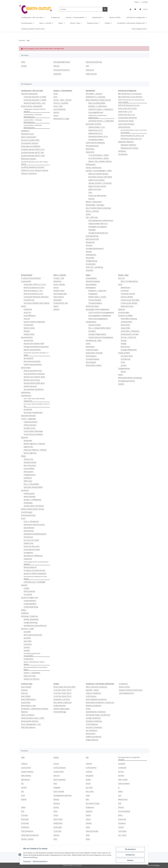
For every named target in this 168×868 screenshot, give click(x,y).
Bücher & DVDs (124, 687)
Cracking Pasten (126, 322)
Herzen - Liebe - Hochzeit (62, 100)
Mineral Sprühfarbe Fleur (33, 371)
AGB (87, 66)
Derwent (121, 775)
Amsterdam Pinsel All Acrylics (34, 524)
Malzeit (24, 799)
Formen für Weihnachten (97, 195)
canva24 (89, 764)
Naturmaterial (59, 297)
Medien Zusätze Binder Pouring (32, 509)
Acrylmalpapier (91, 278)
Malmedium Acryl (27, 134)
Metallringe (90, 149)
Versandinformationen (62, 70)
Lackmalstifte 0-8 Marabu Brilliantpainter (33, 116)
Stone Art (24, 693)
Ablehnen (130, 860)
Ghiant (88, 783)
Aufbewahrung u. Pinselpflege (34, 582)
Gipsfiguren (25, 131)
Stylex (88, 827)
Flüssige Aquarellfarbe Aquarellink (36, 347)
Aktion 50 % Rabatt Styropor (98, 174)
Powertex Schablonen (94, 705)
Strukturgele (28, 503)
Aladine (56, 757)
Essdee (88, 779)
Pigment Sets (28, 447)
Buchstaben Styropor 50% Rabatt (100, 177)
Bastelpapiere (91, 287)
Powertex (24, 690)
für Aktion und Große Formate (34, 570)
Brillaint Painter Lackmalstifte (32, 106)
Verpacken (90, 270)
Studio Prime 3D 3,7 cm (127, 115)
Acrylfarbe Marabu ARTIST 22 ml (33, 149)
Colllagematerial (30, 475)
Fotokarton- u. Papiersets (97, 291)
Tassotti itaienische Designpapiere (101, 337)
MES (87, 799)
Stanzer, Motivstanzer (94, 167)
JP (119, 787)
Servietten (92, 331)
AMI (87, 757)
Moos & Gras (125, 347)
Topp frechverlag (92, 831)
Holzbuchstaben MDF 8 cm (98, 223)
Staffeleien (25, 613)
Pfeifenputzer (91, 164)
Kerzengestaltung (92, 146)
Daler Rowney (26, 775)
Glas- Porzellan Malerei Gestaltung (98, 208)
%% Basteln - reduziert (94, 94)
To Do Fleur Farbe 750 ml (62, 696)
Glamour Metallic (127, 297)
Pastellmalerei (26, 395)
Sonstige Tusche (30, 428)
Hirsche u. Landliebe (61, 103)
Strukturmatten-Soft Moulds (34, 506)
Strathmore (25, 827)
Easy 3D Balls (26, 696)
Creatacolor (122, 768)
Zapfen (56, 306)
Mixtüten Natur (59, 291)
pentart (56, 807)
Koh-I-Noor (90, 791)
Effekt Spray (28, 481)
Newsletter (57, 74)
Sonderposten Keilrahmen (128, 118)
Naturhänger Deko (60, 294)
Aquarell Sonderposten (29, 94)
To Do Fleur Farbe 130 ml (62, 690)
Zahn (55, 839)
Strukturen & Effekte (125, 315)
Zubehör (57, 309)
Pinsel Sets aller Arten (32, 546)
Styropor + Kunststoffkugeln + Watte (99, 171)
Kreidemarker (91, 264)
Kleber (121, 375)
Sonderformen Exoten (126, 121)
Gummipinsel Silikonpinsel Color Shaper (35, 578)
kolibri (120, 791)
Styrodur (91, 199)
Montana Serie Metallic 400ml (34, 377)
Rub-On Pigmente (30, 453)
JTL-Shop (157, 865)
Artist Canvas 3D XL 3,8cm (127, 108)
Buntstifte (27, 638)
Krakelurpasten (29, 493)
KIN (22, 791)
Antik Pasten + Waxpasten (130, 331)
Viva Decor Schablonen (94, 727)
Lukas (88, 795)
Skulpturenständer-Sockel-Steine (131, 690)
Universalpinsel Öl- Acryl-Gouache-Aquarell (36, 563)
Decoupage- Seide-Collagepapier (98, 309)
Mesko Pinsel (123, 799)
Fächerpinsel (28, 537)
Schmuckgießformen (96, 112)
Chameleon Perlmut (128, 294)
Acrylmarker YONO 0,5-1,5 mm (35, 284)
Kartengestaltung (92, 236)
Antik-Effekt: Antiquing (129, 319)
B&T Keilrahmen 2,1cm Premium (130, 94)
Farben (24, 306)
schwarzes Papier (92, 350)
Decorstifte (28, 641)
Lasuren (124, 365)
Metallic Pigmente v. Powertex (34, 444)
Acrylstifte (27, 632)
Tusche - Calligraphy (28, 419)
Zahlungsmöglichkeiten (62, 62)
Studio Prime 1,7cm (125, 111)
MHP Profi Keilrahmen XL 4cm (129, 105)
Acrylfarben (28, 309)
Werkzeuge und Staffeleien (31, 146)
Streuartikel (90, 258)
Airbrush (27, 319)
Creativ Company (27, 771)
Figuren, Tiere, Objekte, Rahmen (100, 161)
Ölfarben (27, 331)
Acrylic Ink (27, 312)
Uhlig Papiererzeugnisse (30, 835)
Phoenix (121, 807)
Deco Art (57, 775)
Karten (88, 343)
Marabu (56, 799)
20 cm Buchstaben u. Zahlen (99, 158)
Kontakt (145, 2)
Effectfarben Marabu (29, 159)
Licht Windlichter (60, 109)
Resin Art (121, 278)
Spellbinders (58, 823)
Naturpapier (90, 347)
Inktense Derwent (30, 425)
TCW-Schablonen (27, 831)
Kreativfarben (29, 325)
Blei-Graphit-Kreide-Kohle (33, 635)
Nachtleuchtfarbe (30, 462)
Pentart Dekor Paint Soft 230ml (64, 687)
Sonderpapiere (91, 356)
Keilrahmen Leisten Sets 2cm (131, 139)
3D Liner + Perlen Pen (128, 337)
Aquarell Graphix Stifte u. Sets (34, 103)
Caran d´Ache (26, 768)
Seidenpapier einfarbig (94, 353)
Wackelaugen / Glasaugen (95, 205)
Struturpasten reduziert (30, 143)
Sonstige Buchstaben (96, 139)
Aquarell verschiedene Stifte (34, 343)
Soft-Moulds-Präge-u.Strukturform (98, 715)
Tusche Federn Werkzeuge (33, 431)
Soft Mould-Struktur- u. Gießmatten (101, 121)
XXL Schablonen (91, 730)
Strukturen (25, 490)
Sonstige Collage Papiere (97, 334)
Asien (55, 97)
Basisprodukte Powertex (30, 721)
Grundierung (125, 359)
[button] (130, 9)
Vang (88, 835)
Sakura (88, 819)
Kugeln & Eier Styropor (97, 180)
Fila (22, 783)
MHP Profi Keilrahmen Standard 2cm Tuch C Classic (131, 101)
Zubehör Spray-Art (30, 386)
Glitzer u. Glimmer (92, 211)
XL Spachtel (28, 594)
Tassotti (121, 827)
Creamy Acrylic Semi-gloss (130, 300)
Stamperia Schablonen (94, 721)
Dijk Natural (25, 779)
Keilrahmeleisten (124, 127)
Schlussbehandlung (28, 515)
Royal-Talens (58, 819)
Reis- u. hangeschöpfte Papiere (100, 328)
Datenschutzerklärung (40, 861)
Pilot (23, 811)
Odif (120, 803)
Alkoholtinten (26, 392)
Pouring (124, 340)
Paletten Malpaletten (31, 619)
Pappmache (90, 152)
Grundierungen (27, 512)
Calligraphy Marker (31, 422)
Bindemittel (28, 440)
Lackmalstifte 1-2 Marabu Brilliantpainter (33, 121)
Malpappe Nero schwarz (130, 148)
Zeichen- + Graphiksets (32, 673)
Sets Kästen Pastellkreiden (33, 412)
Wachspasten (28, 472)
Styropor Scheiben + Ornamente (100, 183)
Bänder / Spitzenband (94, 202)
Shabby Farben (29, 334)
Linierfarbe (125, 291)
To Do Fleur (58, 831)
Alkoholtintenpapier (93, 281)
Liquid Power (26, 702)
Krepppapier (93, 294)
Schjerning (122, 819)
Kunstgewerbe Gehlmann (63, 795)
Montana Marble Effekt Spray (34, 383)
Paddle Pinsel (28, 543)
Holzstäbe (92, 230)
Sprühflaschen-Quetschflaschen (35, 625)
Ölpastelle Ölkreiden (28, 416)
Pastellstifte (28, 409)
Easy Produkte (26, 687)
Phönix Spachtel (29, 591)
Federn (88, 214)
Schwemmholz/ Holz (61, 303)
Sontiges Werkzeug (30, 622)
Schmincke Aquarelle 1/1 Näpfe (35, 100)
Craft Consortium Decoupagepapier (101, 312)
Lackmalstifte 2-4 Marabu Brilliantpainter (33, 126)
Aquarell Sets (28, 340)
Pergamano (90, 807)
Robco (120, 815)
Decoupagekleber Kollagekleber (100, 315)
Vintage (123, 343)
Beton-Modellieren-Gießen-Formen (98, 100)
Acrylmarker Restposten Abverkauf (36, 297)
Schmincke (25, 823)
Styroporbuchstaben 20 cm (98, 136)
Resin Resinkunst (30, 465)
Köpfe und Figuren (28, 715)
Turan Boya (122, 831)
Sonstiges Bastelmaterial (95, 248)
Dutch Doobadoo (59, 779)
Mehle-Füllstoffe (29, 496)
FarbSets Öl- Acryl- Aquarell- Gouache (35, 170)
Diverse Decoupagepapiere (98, 319)
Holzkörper (122, 151)
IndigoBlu (57, 787)
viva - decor (122, 835)
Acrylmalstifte (26, 281)
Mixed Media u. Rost (28, 705)
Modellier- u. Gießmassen (98, 106)
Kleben (24, 610)
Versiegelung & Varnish (127, 381)
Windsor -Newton (27, 839)
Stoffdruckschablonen (94, 737)
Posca (55, 811)
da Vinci (121, 771)
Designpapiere (91, 322)
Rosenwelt (25, 819)
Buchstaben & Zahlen (94, 124)
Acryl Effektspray (30, 315)
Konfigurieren (130, 855)
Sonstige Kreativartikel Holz (98, 233)
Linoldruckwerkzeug (31, 607)
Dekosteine (57, 281)
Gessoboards (123, 154)
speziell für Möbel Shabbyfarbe (35, 573)
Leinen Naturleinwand (126, 124)
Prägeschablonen (92, 740)
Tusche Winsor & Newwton (33, 434)
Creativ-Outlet (58, 771)
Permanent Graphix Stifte (30, 140)
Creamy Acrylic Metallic (129, 303)
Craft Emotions (91, 696)
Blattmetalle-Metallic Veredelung (130, 378)
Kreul (23, 795)
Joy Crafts (89, 787)
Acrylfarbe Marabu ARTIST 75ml (33, 152)
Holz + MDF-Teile (92, 217)
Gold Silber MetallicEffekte (33, 487)
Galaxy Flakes (126, 328)
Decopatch (90, 775)
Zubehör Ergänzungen (61, 709)
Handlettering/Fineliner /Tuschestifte (32, 655)
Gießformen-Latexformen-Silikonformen (98, 117)
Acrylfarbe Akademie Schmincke (33, 167)
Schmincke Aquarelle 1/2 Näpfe (35, 97)
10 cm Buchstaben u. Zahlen (99, 155)
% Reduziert (123, 684)
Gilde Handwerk (124, 783)
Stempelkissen (91, 255)
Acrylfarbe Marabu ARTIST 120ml (33, 156)
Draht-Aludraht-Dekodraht (95, 143)
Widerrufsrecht (91, 74)
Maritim (56, 112)
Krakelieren (28, 478)
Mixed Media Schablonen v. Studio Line (100, 702)
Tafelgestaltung (91, 261)
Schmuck (89, 245)
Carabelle (122, 764)
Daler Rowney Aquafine (32, 361)
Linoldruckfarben (30, 601)
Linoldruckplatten (30, 604)
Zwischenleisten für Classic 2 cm (132, 135)
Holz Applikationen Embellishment (101, 220)
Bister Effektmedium (28, 699)
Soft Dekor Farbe (127, 356)
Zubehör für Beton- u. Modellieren (101, 109)
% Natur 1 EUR (59, 278)
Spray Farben (26, 367)
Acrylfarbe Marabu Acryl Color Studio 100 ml (34, 163)
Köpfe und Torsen (95, 189)
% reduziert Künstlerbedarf (31, 278)
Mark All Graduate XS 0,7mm (34, 287)
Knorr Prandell (59, 791)
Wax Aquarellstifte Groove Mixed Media (35, 668)
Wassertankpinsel (30, 567)
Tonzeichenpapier (95, 300)
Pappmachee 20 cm (95, 133)
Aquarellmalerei (27, 337)
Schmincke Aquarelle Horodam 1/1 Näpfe (36, 354)
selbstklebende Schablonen (96, 712)
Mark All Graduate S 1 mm (33, 291)
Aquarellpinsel (29, 528)
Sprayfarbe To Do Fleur (62, 699)
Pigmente (24, 437)
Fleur (55, 783)
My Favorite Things (93, 803)
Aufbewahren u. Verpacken (96, 97)
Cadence (24, 764)
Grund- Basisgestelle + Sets (31, 724)
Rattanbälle (58, 300)
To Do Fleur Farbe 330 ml (62, 693)
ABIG (23, 757)
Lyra (120, 795)
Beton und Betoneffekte (97, 103)
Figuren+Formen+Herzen (97, 186)
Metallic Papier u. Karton (97, 297)
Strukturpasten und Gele (130, 334)
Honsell (24, 787)
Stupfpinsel (28, 559)
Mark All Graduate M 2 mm (33, 294)
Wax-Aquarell (28, 358)
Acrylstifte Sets (29, 300)
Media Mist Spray (127, 306)
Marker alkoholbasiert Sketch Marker (34, 663)
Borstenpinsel (29, 531)
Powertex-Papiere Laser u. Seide (33, 718)
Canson (56, 764)
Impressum (27, 861)
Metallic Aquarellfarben (32, 350)
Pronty (88, 709)
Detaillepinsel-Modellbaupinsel (35, 534)
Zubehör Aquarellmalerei (33, 364)
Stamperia (122, 823)
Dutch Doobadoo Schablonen (96, 699)
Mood (88, 839)
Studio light (58, 827)
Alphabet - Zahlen (92, 690)
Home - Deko (58, 106)
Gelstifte (27, 650)
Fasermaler (28, 644)
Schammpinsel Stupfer (32, 549)
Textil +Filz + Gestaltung (94, 267)
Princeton (25, 815)
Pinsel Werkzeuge (60, 712)
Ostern (56, 115)
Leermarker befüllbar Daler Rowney (36, 303)
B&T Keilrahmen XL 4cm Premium (130, 97)
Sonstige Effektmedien (129, 350)
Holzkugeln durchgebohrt (98, 227)
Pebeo (23, 807)
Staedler (89, 823)
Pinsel (23, 518)
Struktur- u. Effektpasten (32, 500)
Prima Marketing (124, 811)
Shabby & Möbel (124, 353)
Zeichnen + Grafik (27, 629)
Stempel (89, 251)
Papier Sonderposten (29, 137)
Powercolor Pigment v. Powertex (35, 450)
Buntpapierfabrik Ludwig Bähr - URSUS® (130, 758)
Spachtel (24, 585)
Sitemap (56, 66)
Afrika (56, 94)
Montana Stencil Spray (32, 380)
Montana (57, 803)
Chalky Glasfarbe (60, 705)
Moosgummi (90, 242)
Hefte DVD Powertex (28, 727)
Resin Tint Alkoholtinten (129, 281)
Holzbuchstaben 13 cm (97, 127)
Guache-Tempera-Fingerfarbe (34, 322)
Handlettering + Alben (94, 340)
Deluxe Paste (125, 325)
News (137, 2)
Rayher (88, 815)
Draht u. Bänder (59, 284)
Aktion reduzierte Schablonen (96, 687)
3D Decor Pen (28, 459)
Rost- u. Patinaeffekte (31, 484)
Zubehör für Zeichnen (32, 679)
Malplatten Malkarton (126, 142)
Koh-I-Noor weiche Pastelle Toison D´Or (37, 405)
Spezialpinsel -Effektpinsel (33, 556)
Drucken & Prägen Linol (30, 597)
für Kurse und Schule (31, 540)
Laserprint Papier (95, 325)
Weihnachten (91, 733)
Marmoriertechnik (92, 239)
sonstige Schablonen (93, 718)
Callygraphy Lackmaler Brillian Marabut (35, 110)
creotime (89, 771)
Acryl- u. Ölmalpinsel (31, 521)
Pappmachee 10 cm (95, 130)
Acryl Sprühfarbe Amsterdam (34, 374)
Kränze (56, 287)
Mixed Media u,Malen (94, 365)
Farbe (120, 284)
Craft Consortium (60, 768)
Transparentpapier (95, 303)
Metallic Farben (29, 328)
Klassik (123, 371)
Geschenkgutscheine (126, 693)
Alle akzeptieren (130, 849)
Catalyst (27, 588)
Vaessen (56, 835)
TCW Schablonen (92, 724)
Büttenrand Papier (92, 306)
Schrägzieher (28, 552)
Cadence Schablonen (93, 693)
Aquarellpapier (91, 284)
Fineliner (27, 647)
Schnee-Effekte (29, 468)
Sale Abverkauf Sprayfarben (34, 389)
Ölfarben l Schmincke (29, 173)
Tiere (90, 192)
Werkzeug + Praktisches (30, 616)
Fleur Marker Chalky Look (62, 702)
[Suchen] (81, 9)
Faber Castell (123, 779)
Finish (123, 362)
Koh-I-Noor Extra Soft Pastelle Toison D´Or (34, 400)
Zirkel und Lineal (30, 676)
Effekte (24, 456)
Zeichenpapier (91, 362)
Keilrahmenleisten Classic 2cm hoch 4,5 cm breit (134, 131)
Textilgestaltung (124, 368)
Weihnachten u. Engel (61, 119)
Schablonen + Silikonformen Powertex (35, 709)
